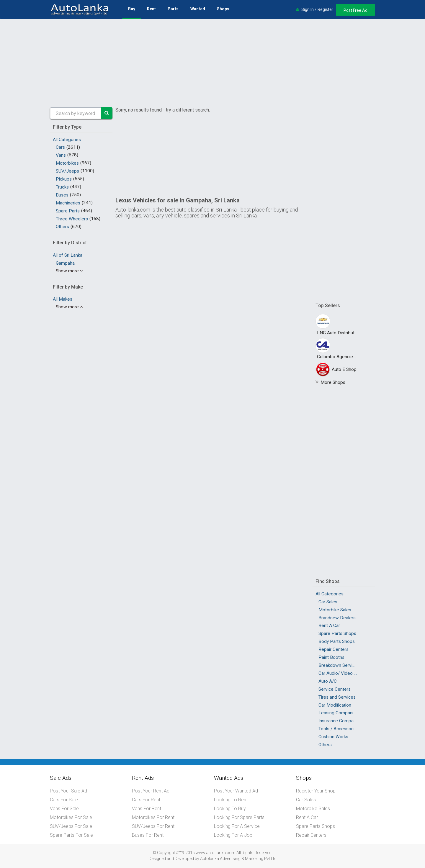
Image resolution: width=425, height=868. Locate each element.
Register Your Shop (316, 791)
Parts (173, 9)
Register (325, 9)
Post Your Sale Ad (68, 791)
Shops (223, 9)
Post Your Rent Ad (151, 791)
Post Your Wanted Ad (236, 791)
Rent (151, 9)
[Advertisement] (212, 63)
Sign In (308, 9)
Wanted (198, 9)
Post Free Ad (355, 10)
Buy (132, 9)
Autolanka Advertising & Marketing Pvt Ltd (238, 859)
